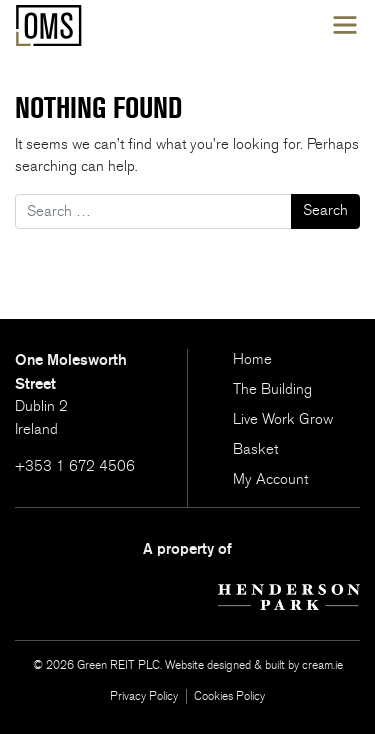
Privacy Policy (144, 696)
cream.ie (322, 665)
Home (252, 359)
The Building (272, 389)
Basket (255, 449)
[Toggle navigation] (345, 25)
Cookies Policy (229, 696)
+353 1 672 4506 (75, 466)
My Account (270, 479)
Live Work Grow (283, 419)
